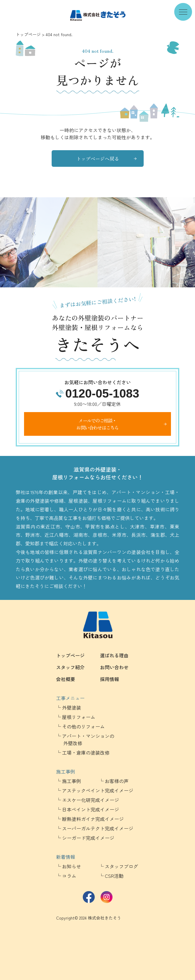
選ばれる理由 (114, 655)
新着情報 (66, 857)
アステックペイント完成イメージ (98, 790)
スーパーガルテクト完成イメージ (98, 828)
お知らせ (72, 866)
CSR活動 (114, 876)
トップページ (28, 34)
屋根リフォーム (79, 717)
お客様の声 (117, 781)
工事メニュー (70, 698)
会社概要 (66, 679)
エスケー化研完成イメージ (91, 800)
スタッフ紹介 (70, 667)
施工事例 (66, 771)
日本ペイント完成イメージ (91, 809)
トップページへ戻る (98, 158)
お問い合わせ (114, 667)
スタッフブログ (121, 866)
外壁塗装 (72, 707)
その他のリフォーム (83, 726)
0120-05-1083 (102, 393)
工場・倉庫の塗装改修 (86, 752)
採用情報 (110, 679)
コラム (69, 876)
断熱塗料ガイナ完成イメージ (93, 819)
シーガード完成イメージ (88, 838)
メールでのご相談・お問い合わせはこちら (97, 424)
